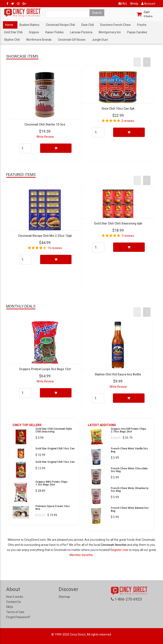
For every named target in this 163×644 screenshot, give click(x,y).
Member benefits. (81, 555)
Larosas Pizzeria (81, 32)
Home (9, 25)
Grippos (34, 32)
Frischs (142, 25)
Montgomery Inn (110, 32)
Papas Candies (137, 32)
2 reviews (128, 121)
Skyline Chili (12, 40)
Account (148, 4)
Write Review (45, 137)
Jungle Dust (100, 40)
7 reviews (128, 236)
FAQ (123, 4)
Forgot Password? (18, 617)
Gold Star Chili (13, 32)
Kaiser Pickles (55, 32)
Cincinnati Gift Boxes (72, 40)
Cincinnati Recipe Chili (60, 25)
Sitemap (64, 597)
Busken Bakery (30, 25)
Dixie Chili (88, 25)
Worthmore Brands (39, 40)
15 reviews (55, 248)
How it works (15, 597)
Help (134, 4)
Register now (120, 550)
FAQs (10, 607)
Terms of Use (15, 612)
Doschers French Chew (115, 25)
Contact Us (13, 602)
